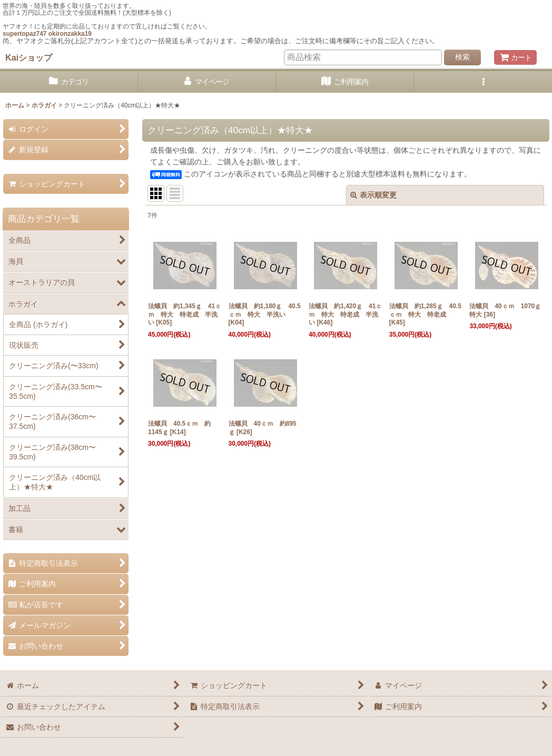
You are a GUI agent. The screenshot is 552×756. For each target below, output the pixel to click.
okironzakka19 (70, 34)
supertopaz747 (24, 34)
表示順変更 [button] (373, 195)
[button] (483, 82)
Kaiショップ (29, 57)
